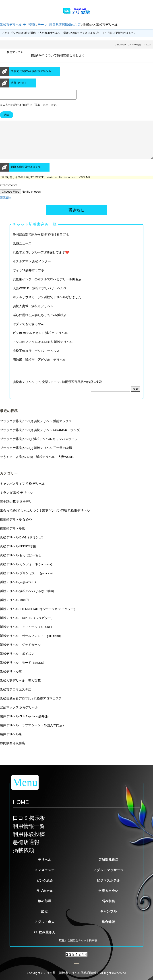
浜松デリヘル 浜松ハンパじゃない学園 (27, 599)
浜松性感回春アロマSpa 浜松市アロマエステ (31, 707)
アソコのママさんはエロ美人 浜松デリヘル (43, 350)
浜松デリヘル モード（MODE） (23, 671)
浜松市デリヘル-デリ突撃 (18, 25)
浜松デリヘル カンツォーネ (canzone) (26, 572)
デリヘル (45, 860)
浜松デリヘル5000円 (14, 608)
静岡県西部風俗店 (12, 751)
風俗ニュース (22, 252)
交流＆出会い (108, 891)
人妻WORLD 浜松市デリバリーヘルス (40, 296)
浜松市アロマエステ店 (16, 698)
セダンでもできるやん (28, 332)
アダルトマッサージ (109, 870)
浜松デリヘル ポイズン (17, 662)
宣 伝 (45, 911)
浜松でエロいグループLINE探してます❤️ (41, 260)
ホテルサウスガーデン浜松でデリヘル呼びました (47, 305)
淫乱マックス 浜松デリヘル (19, 715)
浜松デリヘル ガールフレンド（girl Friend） (31, 644)
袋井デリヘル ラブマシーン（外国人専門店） (33, 733)
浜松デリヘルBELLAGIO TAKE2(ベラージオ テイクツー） (38, 617)
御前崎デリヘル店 (12, 537)
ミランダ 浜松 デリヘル (16, 501)
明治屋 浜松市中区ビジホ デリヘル (39, 368)
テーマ (42, 25)
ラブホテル (45, 891)
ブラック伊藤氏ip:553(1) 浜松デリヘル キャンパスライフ (39, 447)
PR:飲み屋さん (45, 932)
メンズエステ (45, 870)
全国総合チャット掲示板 (82, 941)
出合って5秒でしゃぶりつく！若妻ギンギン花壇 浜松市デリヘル (45, 519)
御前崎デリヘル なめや (16, 528)
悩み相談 (108, 901)
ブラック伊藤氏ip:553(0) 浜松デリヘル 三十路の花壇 (36, 456)
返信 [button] (139, 45)
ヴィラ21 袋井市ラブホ (28, 278)
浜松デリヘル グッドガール (20, 653)
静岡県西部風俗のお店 (65, 25)
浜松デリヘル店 (11, 680)
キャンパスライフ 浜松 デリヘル (23, 492)
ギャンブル (109, 911)
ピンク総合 (45, 881)
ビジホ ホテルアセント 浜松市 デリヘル (40, 341)
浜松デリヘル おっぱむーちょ (21, 563)
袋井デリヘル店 (11, 742)
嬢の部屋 (45, 901)
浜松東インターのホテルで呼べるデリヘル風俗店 (47, 287)
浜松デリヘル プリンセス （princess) (26, 581)
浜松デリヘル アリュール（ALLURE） (27, 635)
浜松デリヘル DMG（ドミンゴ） (23, 545)
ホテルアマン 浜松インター (32, 269)
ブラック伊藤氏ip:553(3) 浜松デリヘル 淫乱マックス (36, 429)
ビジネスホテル (109, 881)
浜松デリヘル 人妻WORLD (18, 590)
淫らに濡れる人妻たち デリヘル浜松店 (40, 323)
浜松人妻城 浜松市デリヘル (33, 314)
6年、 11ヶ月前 (104, 33)
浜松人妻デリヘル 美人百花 (20, 689)
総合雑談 (108, 922)
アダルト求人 (45, 922)
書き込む (76, 218)
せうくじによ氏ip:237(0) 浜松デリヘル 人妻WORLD (37, 465)
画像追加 (5, 206)
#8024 (147, 45)
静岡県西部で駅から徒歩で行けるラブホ (41, 243)
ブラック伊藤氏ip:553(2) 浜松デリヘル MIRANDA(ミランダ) (40, 438)
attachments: (9, 193)
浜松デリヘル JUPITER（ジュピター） (27, 626)
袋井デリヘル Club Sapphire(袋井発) (24, 724)
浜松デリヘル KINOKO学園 (18, 554)
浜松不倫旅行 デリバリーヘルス (36, 359)
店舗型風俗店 (108, 860)
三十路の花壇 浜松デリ (16, 510)
